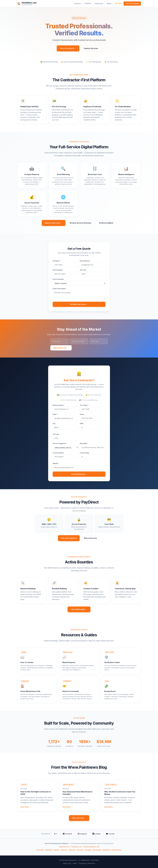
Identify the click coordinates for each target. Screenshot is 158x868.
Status (75, 863)
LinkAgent (88, 850)
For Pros (118, 3)
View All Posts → (79, 818)
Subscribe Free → (61, 348)
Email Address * (85, 261)
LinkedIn (97, 834)
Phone (82, 414)
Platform (88, 3)
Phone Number (58, 270)
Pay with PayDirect (69, 538)
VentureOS (40, 850)
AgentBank (106, 850)
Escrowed (80, 850)
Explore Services (91, 48)
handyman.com (76, 847)
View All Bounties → (79, 609)
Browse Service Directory (81, 223)
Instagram (82, 834)
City (54, 423)
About (109, 3)
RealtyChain (85, 860)
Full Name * (57, 261)
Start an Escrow (90, 538)
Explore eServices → (54, 223)
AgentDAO (49, 850)
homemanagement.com (91, 847)
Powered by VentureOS (87, 863)
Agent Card (67, 863)
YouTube (110, 834)
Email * (55, 414)
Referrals (72, 850)
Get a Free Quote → (68, 48)
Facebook (67, 834)
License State (84, 453)
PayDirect (64, 850)
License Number (58, 453)
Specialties (84, 443)
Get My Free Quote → (79, 304)
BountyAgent (97, 850)
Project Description (59, 289)
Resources (99, 3)
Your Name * (84, 405)
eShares (57, 850)
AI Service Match (106, 223)
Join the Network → (79, 474)
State (82, 423)
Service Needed (58, 279)
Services (78, 3)
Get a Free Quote (132, 3)
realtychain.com (64, 847)
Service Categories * (60, 443)
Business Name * (58, 405)
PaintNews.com (29, 3)
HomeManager (117, 850)
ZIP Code (83, 270)
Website (55, 463)
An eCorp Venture (27, 5)
